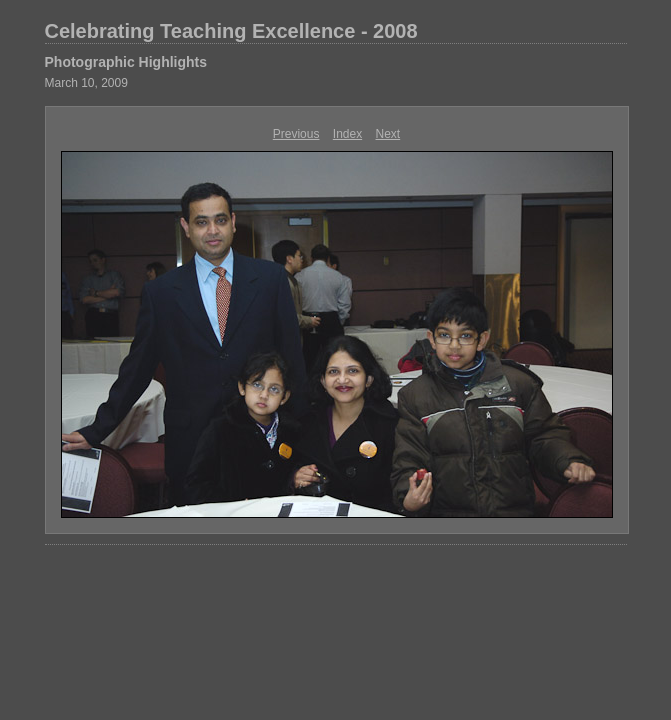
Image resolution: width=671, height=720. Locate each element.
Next (388, 134)
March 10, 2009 (86, 83)
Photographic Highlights (126, 62)
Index (347, 134)
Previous (296, 134)
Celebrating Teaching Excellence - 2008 (231, 31)
